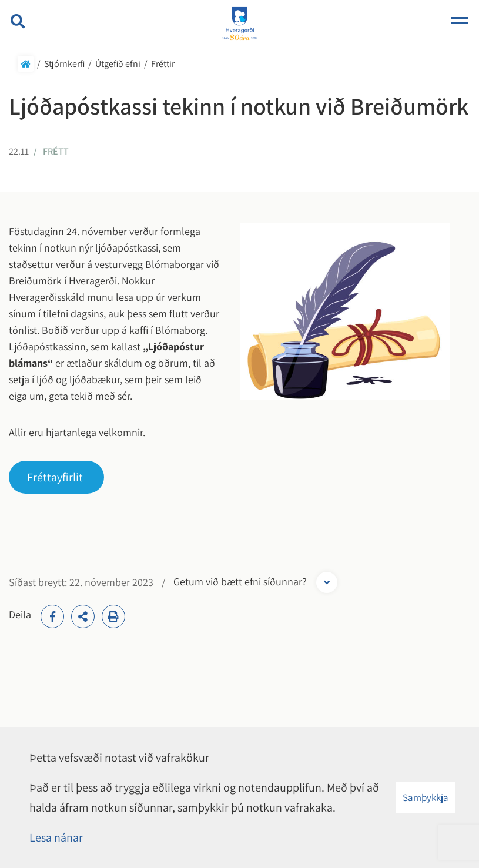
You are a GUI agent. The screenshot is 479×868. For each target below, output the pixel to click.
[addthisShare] (83, 616)
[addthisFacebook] (52, 616)
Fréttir (163, 64)
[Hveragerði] (240, 24)
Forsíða (26, 64)
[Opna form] (327, 582)
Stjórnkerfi (64, 64)
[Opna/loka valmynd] (460, 21)
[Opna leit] (18, 21)
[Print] (113, 616)
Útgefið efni (118, 64)
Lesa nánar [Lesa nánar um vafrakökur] (56, 837)
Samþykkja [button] (426, 797)
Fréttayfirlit (55, 477)
